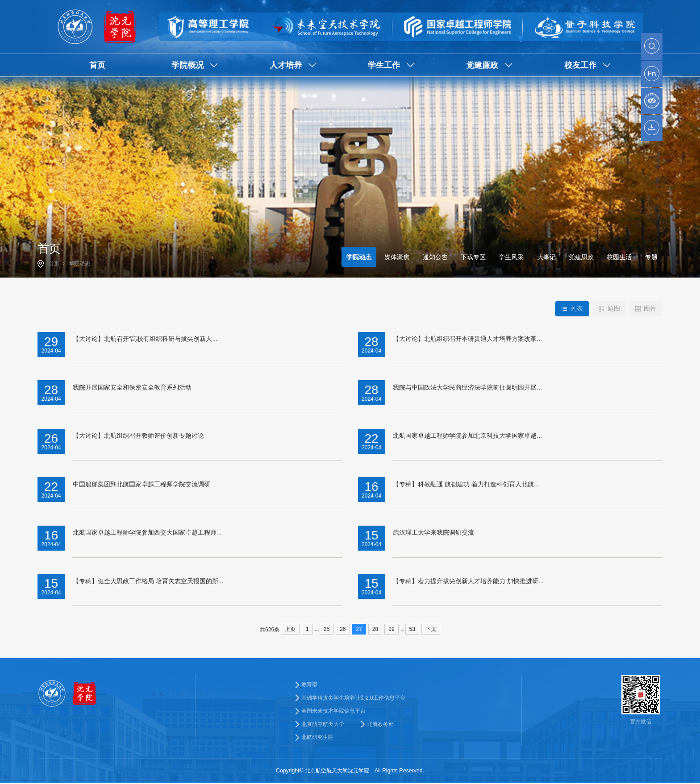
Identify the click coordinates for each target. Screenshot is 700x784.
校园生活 (619, 257)
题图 (609, 309)
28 (375, 629)
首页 (54, 264)
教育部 (309, 684)
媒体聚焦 (397, 257)
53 (412, 629)
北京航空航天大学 (323, 725)
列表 (571, 309)
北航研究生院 (317, 738)
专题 (651, 257)
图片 (646, 309)
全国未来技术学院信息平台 (333, 712)
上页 (290, 629)
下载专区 (473, 257)
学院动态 (79, 264)
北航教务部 (380, 725)
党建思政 (581, 257)
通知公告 (435, 257)
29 (391, 629)
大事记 (546, 257)
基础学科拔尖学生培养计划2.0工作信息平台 (353, 698)
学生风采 (511, 257)
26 (343, 629)
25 (327, 629)
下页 (431, 629)
